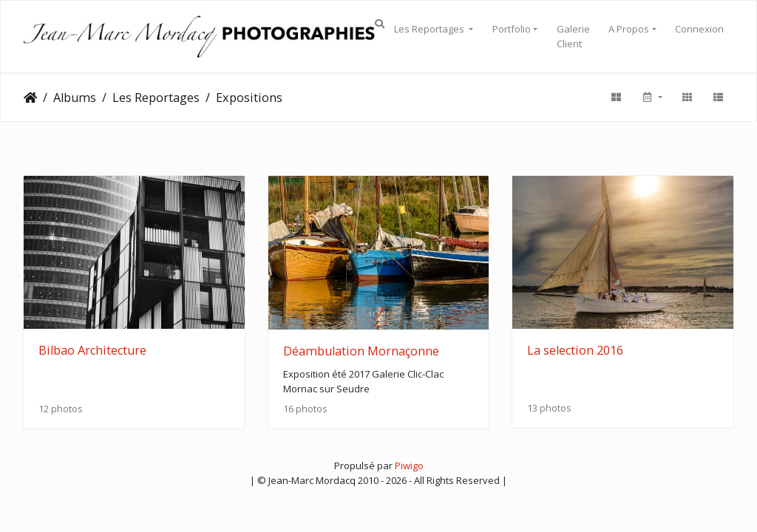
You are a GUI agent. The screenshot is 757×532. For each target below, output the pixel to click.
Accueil (30, 98)
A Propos (629, 29)
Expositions (249, 98)
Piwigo (409, 465)
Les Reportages (430, 29)
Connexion (699, 29)
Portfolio (512, 29)
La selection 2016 (575, 350)
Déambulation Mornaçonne (361, 351)
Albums (75, 98)
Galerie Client (573, 36)
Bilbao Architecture (92, 350)
